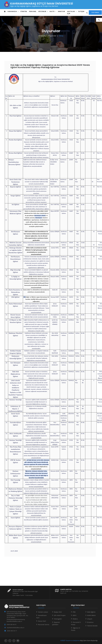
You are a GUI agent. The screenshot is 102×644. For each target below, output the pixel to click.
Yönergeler (58, 619)
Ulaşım (90, 619)
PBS (74, 612)
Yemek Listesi (43, 612)
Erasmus (90, 622)
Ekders (75, 619)
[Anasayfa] (5, 11)
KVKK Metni (91, 615)
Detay (61, 36)
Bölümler (42, 11)
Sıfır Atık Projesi (60, 615)
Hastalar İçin (71, 12)
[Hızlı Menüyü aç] (95, 12)
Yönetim (24, 11)
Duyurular (52, 36)
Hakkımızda (12, 11)
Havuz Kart (42, 621)
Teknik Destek (92, 626)
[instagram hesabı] (14, 641)
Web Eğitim (91, 612)
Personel (33, 11)
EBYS (75, 615)
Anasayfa (42, 36)
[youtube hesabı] (18, 641)
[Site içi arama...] (86, 13)
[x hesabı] (10, 641)
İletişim (81, 11)
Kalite (52, 11)
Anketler (61, 11)
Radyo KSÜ (58, 612)
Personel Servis (44, 624)
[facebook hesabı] (6, 641)
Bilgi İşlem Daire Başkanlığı (89, 641)
